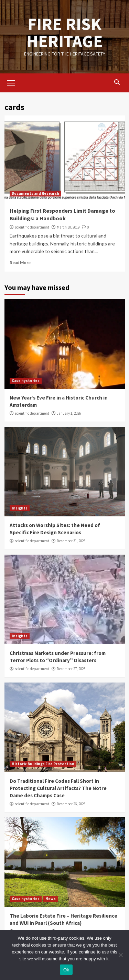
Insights (20, 508)
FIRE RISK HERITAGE (65, 33)
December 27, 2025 (71, 669)
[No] (120, 955)
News (51, 899)
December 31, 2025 (71, 541)
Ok (66, 970)
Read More (20, 262)
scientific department (32, 227)
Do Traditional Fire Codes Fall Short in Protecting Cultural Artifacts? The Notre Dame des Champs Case (58, 788)
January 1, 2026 (69, 413)
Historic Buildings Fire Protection (43, 764)
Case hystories (26, 381)
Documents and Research (35, 193)
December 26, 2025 (71, 804)
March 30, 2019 (68, 227)
